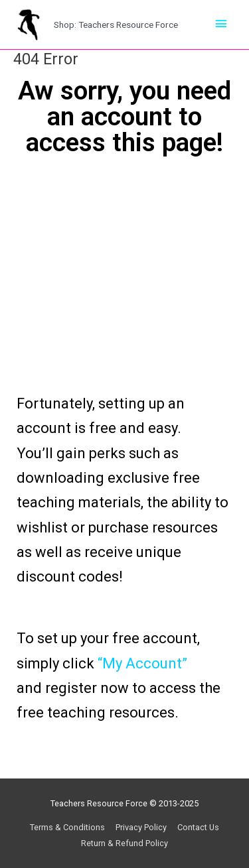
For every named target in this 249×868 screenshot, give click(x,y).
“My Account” (142, 663)
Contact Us (198, 827)
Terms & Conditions (67, 827)
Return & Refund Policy (124, 843)
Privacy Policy (141, 827)
